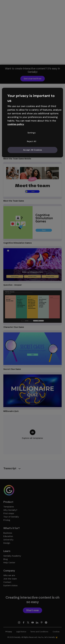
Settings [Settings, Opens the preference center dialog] (32, 133)
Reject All (32, 141)
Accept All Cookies (33, 150)
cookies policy (16, 124)
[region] (33, 122)
